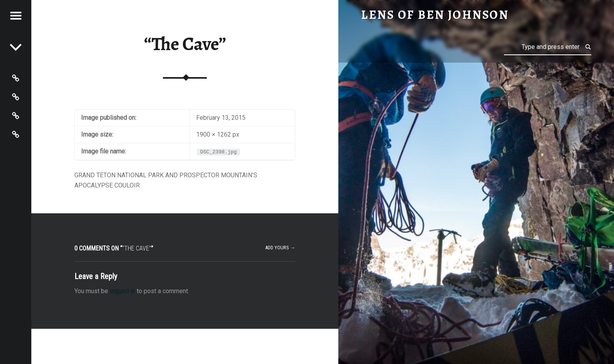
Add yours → (280, 248)
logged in (122, 291)
